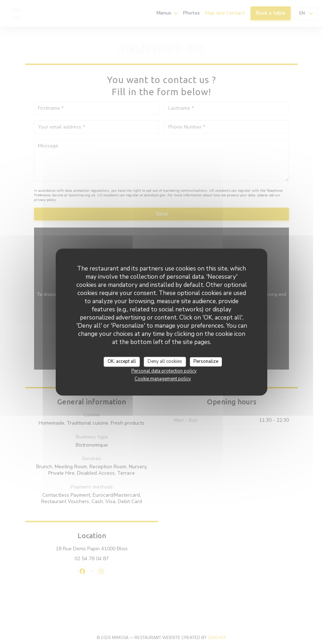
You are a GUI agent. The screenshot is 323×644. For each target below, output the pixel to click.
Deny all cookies (165, 361)
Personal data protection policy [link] (164, 371)
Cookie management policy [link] (163, 379)
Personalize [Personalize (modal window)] (206, 361)
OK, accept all (122, 361)
